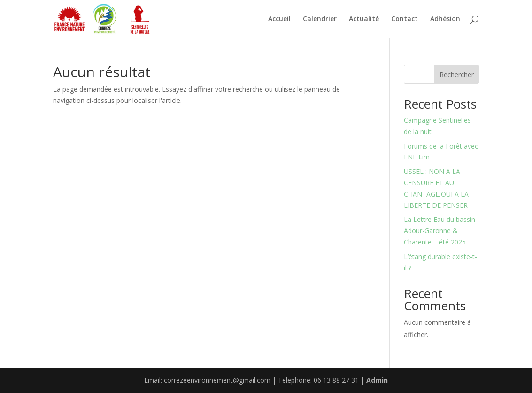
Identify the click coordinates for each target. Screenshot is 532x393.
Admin (377, 380)
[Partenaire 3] (140, 19)
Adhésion (445, 19)
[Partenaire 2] (105, 19)
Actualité (364, 19)
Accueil (279, 19)
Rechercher (457, 75)
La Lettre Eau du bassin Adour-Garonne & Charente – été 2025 (439, 231)
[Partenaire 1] (69, 19)
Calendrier (320, 19)
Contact (405, 19)
